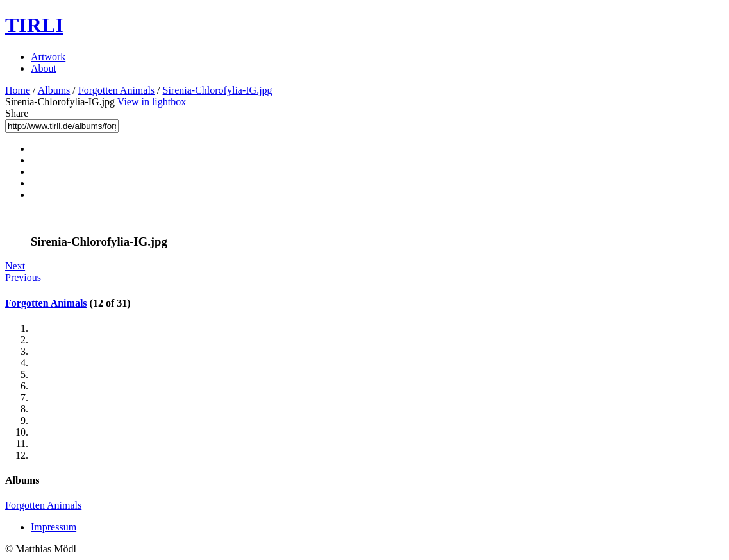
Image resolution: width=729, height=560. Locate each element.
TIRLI (34, 25)
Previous (23, 277)
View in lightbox (152, 102)
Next (15, 266)
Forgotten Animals (116, 90)
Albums (54, 90)
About (44, 68)
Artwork (48, 57)
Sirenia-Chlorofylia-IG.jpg (218, 90)
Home (18, 90)
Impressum (54, 527)
